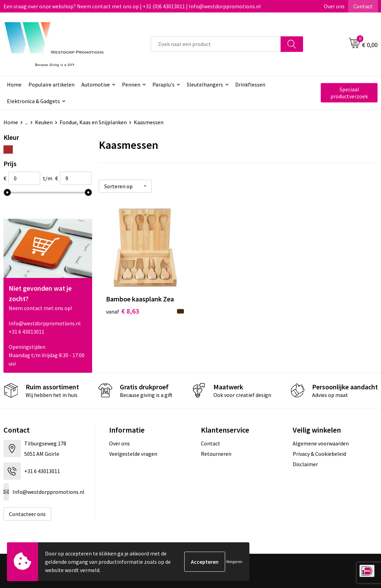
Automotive (96, 84)
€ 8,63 (122, 311)
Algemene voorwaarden (321, 443)
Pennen (131, 84)
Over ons (334, 6)
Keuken (44, 122)
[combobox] (216, 44)
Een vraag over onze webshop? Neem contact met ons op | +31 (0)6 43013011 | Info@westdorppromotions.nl (132, 6)
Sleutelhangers (205, 84)
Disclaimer (305, 464)
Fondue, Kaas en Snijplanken (93, 122)
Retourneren (216, 454)
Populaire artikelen (51, 84)
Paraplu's (163, 84)
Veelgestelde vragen (133, 454)
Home (14, 84)
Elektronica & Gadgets (33, 101)
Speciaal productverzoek (349, 93)
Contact (363, 6)
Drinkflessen (250, 84)
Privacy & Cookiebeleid (319, 454)
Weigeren (234, 562)
